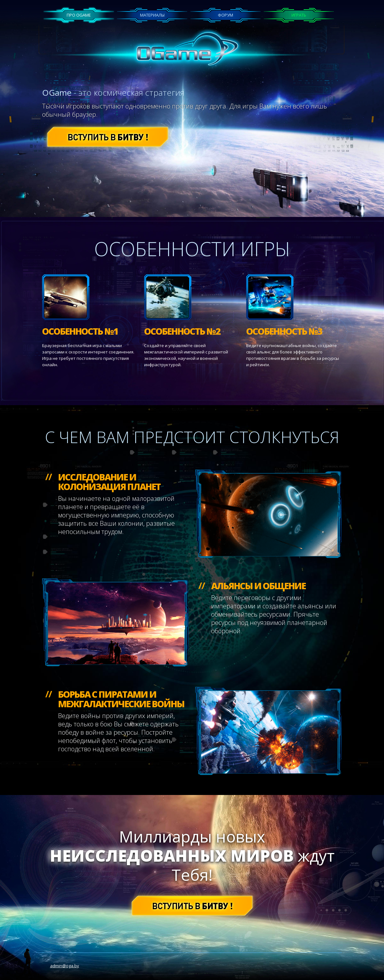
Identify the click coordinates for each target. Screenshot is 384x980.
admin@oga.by (65, 966)
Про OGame (79, 15)
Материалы (152, 15)
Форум (225, 15)
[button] (108, 136)
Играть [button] (299, 15)
